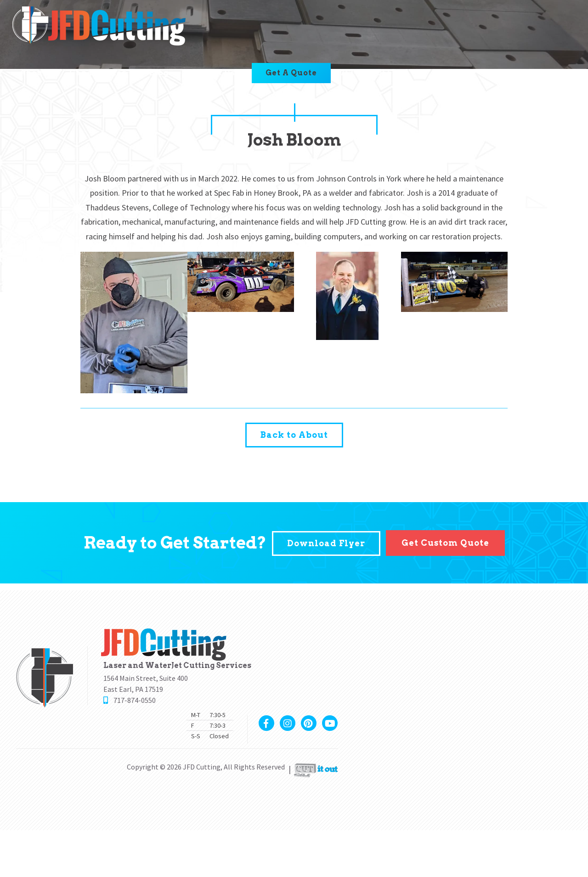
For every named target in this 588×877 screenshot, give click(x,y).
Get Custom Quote (445, 541)
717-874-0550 (370, 74)
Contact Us (212, 74)
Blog (160, 74)
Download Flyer (326, 541)
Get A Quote (292, 74)
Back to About (294, 434)
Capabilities (99, 74)
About (34, 74)
